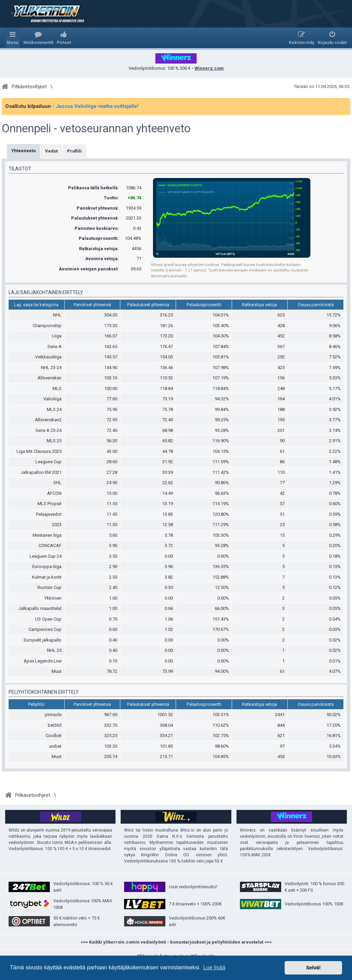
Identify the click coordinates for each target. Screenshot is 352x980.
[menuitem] (38, 38)
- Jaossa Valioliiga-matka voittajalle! (95, 106)
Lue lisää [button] (214, 967)
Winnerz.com (209, 68)
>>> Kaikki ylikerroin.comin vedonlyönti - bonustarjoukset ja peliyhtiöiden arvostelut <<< (176, 942)
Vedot (51, 151)
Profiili (74, 151)
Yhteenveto (24, 151)
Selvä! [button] (313, 968)
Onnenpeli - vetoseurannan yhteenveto (96, 129)
